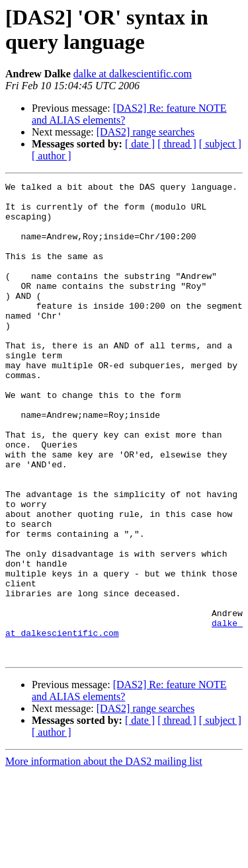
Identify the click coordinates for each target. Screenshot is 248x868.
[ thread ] (177, 144)
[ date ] (140, 144)
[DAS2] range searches (145, 132)
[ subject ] (220, 144)
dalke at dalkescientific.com (133, 74)
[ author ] (52, 156)
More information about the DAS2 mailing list (104, 856)
